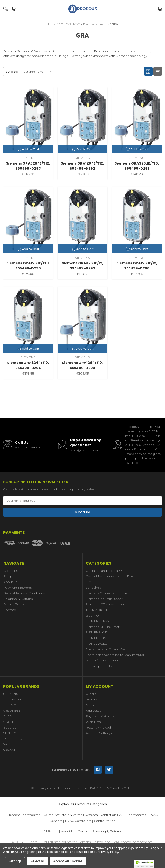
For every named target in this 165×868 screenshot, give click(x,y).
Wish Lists (93, 722)
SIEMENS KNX (97, 632)
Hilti (89, 582)
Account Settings (99, 733)
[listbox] (37, 72)
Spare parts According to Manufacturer (115, 655)
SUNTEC (10, 733)
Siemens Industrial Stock (104, 599)
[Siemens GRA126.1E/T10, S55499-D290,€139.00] (28, 220)
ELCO (8, 716)
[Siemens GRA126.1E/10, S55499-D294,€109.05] (82, 320)
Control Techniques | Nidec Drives (111, 576)
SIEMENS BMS (97, 638)
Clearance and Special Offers (107, 571)
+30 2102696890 (27, 447)
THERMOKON (96, 610)
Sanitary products (99, 666)
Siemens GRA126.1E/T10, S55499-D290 (28, 266)
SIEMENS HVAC (98, 621)
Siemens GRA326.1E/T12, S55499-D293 (28, 166)
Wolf (7, 744)
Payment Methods (18, 588)
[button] (144, 864)
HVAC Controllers (78, 821)
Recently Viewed (98, 727)
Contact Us (12, 571)
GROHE (9, 722)
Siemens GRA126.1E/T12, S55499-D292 (82, 166)
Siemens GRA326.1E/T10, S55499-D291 (137, 166)
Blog (7, 576)
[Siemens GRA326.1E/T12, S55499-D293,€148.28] (28, 120)
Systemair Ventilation (100, 815)
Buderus (10, 727)
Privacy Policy (14, 604)
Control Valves (105, 821)
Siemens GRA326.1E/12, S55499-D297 (82, 266)
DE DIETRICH (14, 739)
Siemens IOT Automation (105, 604)
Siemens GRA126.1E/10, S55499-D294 (82, 365)
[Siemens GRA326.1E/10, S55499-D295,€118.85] (28, 320)
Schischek (93, 588)
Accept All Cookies (68, 861)
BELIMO (92, 616)
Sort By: (12, 72)
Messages (93, 705)
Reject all (37, 861)
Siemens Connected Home (106, 593)
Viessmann (11, 711)
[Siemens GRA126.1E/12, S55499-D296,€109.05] (137, 220)
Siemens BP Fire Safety (103, 627)
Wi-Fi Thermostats (132, 815)
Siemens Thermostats (24, 815)
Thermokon (12, 699)
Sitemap (10, 610)
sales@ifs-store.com (85, 450)
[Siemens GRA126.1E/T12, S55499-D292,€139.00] (82, 120)
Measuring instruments (103, 660)
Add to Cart (28, 149)
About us (10, 582)
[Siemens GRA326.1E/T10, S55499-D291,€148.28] (137, 120)
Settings (15, 861)
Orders (91, 694)
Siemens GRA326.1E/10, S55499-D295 (28, 365)
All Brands (51, 831)
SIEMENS (11, 694)
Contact (84, 831)
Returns (92, 699)
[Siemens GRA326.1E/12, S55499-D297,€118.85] (82, 220)
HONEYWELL (96, 644)
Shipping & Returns (18, 599)
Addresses (93, 711)
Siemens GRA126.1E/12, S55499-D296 (137, 266)
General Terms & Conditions (24, 593)
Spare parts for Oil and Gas (106, 649)
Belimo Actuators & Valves (62, 815)
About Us (68, 831)
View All (9, 750)
